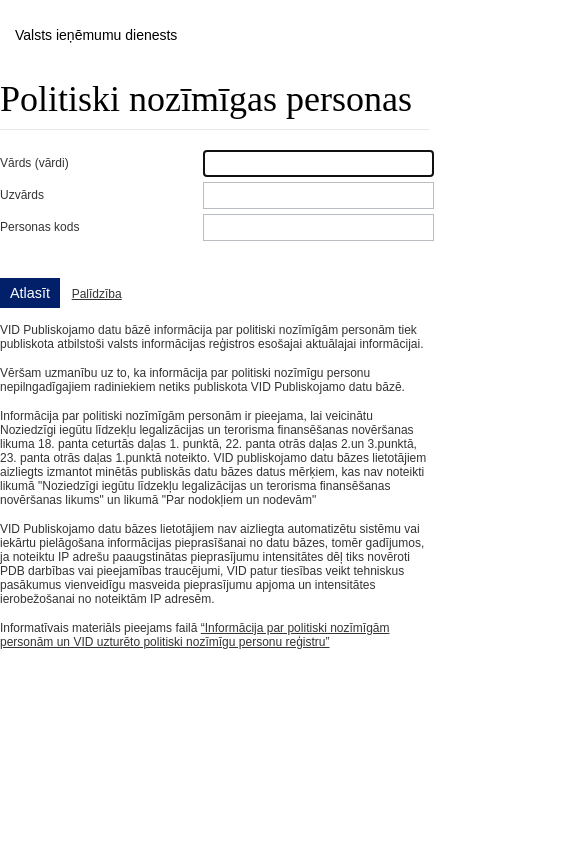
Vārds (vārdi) (34, 163)
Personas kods (39, 227)
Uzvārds (22, 195)
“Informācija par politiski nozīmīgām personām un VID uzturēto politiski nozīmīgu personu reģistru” (194, 635)
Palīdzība (97, 294)
